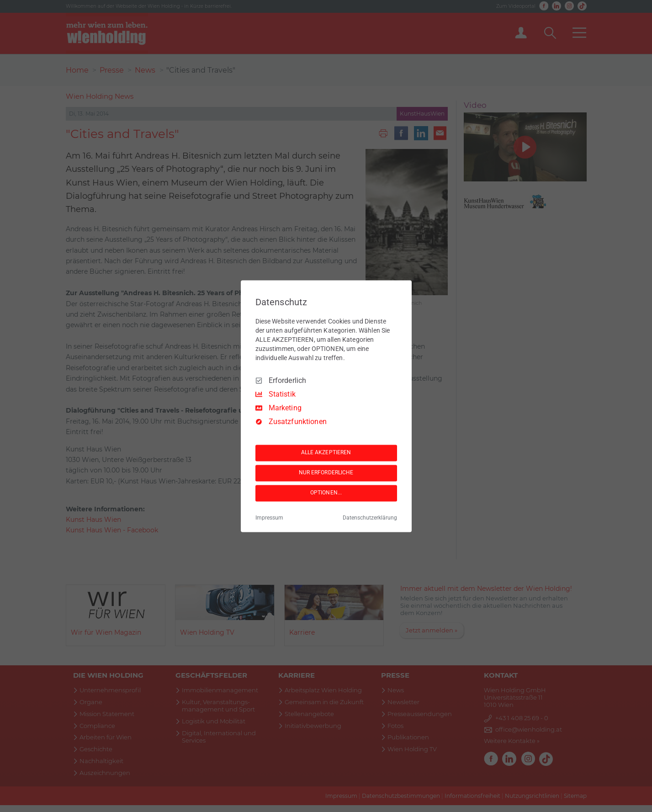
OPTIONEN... (326, 493)
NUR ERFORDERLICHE (326, 473)
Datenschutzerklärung (370, 518)
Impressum (269, 518)
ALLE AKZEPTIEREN (326, 453)
